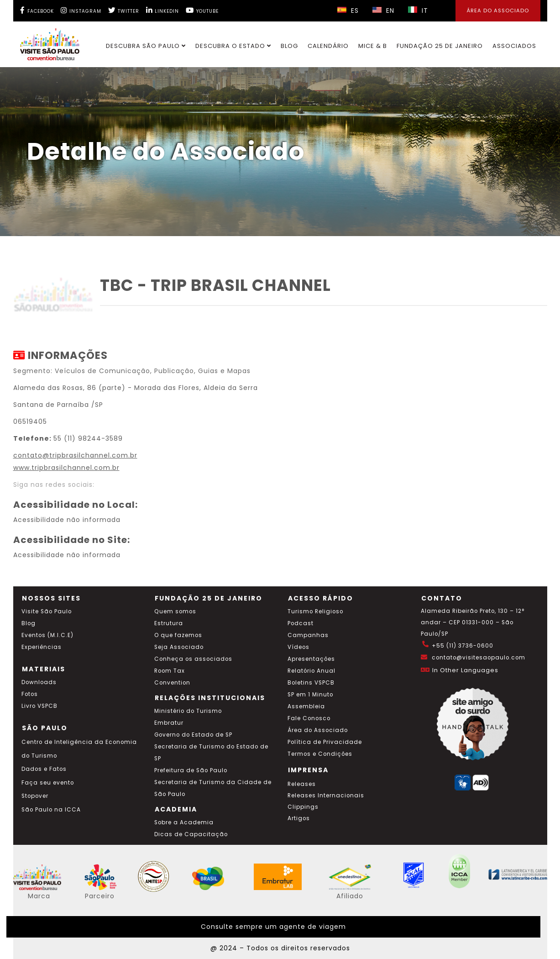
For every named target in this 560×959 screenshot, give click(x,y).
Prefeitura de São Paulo (191, 770)
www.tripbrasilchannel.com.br (66, 468)
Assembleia (306, 706)
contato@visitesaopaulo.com (479, 658)
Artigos (299, 818)
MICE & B (373, 46)
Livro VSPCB (39, 706)
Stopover (35, 796)
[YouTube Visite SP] (202, 10)
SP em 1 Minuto (310, 695)
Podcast (301, 623)
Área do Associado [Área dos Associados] (498, 11)
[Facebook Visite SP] (37, 10)
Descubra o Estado (233, 46)
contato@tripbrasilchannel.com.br (75, 455)
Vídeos (298, 647)
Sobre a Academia (184, 822)
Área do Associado (318, 730)
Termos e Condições (320, 754)
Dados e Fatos (44, 769)
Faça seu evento (48, 783)
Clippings (303, 807)
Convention (172, 683)
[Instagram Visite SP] (81, 10)
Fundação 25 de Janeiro (440, 46)
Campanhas (308, 635)
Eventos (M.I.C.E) (47, 635)
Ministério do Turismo (188, 711)
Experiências (42, 647)
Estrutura (169, 623)
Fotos (30, 694)
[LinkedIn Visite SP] (162, 10)
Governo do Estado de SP (193, 735)
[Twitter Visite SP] (124, 10)
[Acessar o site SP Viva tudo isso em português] (106, 888)
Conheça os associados (193, 659)
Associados (514, 46)
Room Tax (170, 671)
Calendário (328, 46)
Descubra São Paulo (146, 46)
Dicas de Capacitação (191, 834)
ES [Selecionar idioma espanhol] (348, 11)
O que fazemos (178, 635)
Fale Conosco (309, 718)
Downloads (39, 682)
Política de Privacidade (325, 742)
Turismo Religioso (315, 611)
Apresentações (311, 659)
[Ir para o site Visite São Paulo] (44, 42)
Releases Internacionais (326, 796)
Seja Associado (179, 647)
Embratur (169, 723)
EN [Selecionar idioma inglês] (383, 11)
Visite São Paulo (47, 611)
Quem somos (175, 611)
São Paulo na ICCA (51, 810)
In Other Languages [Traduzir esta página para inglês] (465, 670)
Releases (302, 784)
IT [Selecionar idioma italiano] (418, 11)
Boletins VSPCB (311, 683)
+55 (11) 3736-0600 (463, 646)
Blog (289, 46)
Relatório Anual (311, 671)
